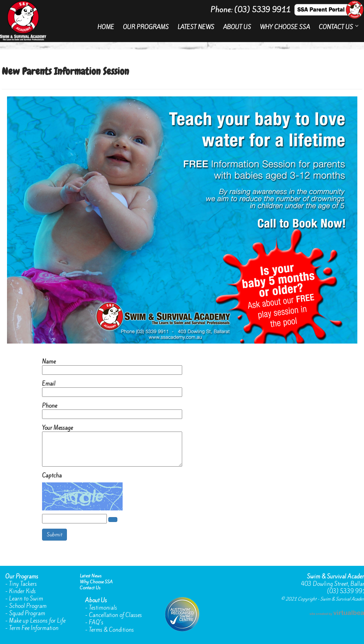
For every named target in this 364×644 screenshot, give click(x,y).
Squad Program (27, 613)
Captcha (52, 476)
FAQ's (96, 622)
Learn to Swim (26, 599)
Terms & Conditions (111, 630)
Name (49, 362)
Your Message (57, 428)
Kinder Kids (22, 591)
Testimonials (103, 608)
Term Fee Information (34, 628)
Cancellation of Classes (115, 615)
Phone (50, 406)
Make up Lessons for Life (37, 621)
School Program (28, 606)
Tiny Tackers (23, 584)
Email (49, 384)
